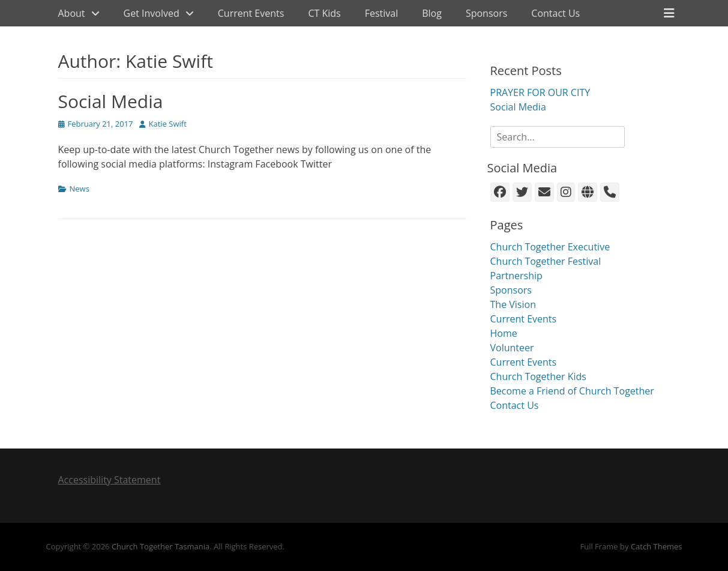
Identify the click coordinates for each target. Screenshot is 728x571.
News (80, 189)
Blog (432, 13)
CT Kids (324, 13)
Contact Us (555, 13)
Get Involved (152, 13)
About (72, 13)
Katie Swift (168, 124)
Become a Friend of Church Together (572, 391)
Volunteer (512, 348)
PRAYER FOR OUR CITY (540, 92)
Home (504, 333)
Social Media (111, 101)
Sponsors (486, 13)
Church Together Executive (550, 247)
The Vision (513, 304)
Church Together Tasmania (161, 546)
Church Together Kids (538, 376)
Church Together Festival (546, 261)
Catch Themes (657, 546)
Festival (382, 13)
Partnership (516, 276)
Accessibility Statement (110, 480)
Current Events (251, 13)
